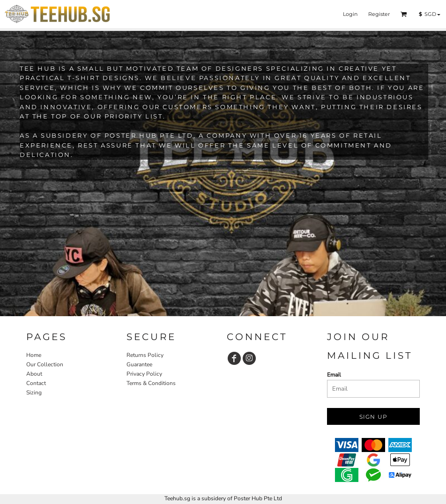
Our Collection (45, 364)
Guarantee (139, 364)
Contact (36, 383)
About (34, 374)
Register (379, 14)
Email (334, 375)
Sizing (34, 393)
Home (34, 355)
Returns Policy (145, 355)
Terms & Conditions (151, 383)
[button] (404, 14)
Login (350, 14)
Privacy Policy (144, 374)
